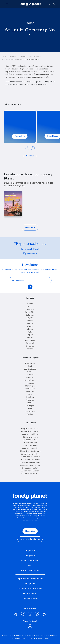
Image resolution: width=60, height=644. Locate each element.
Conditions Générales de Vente (23, 639)
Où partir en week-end (30, 463)
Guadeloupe (30, 380)
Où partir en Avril (30, 437)
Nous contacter (30, 599)
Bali (30, 366)
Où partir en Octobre (30, 454)
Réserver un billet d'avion (30, 589)
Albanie (30, 304)
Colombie (30, 315)
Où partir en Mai (30, 440)
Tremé (30, 23)
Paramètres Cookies (42, 639)
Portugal (30, 343)
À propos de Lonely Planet (30, 579)
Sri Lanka (30, 346)
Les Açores (30, 411)
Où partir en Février (30, 431)
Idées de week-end (30, 561)
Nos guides (30, 531)
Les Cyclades (30, 369)
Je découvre (30, 228)
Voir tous (30, 156)
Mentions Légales (7, 636)
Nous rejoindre (30, 594)
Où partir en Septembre (30, 451)
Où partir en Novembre (30, 457)
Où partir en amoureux (30, 465)
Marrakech (30, 389)
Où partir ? (30, 551)
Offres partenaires (30, 571)
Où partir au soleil (30, 468)
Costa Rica (30, 312)
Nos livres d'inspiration (30, 539)
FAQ (30, 566)
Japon (30, 335)
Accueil (4, 57)
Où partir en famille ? (30, 471)
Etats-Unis (23, 57)
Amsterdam (30, 363)
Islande (30, 329)
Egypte (30, 318)
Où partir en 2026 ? (30, 474)
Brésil (30, 307)
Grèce (30, 324)
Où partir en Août (30, 448)
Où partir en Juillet (30, 446)
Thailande (30, 349)
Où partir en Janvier (30, 429)
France (30, 321)
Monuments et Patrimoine (13, 59)
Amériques (13, 57)
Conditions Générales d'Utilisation (47, 636)
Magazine (30, 556)
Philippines (30, 341)
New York (30, 392)
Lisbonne (30, 375)
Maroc (30, 338)
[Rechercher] (50, 4)
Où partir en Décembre (30, 460)
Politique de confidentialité (24, 636)
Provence (30, 400)
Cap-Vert (30, 309)
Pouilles (30, 397)
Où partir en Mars (30, 434)
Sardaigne (30, 406)
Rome (30, 403)
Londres (30, 378)
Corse (30, 372)
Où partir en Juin (30, 443)
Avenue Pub (20, 136)
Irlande (30, 326)
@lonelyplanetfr (30, 254)
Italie (30, 332)
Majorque (30, 383)
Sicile (30, 409)
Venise (30, 414)
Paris (30, 394)
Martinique (30, 386)
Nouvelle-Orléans (35, 57)
